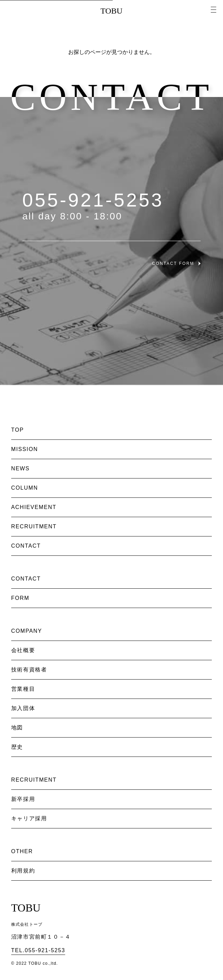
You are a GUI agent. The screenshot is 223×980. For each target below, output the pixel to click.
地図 (17, 728)
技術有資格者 (29, 670)
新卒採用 (23, 799)
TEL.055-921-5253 (38, 950)
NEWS (20, 468)
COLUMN (25, 488)
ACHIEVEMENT (34, 507)
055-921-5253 (93, 200)
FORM (20, 598)
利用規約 (23, 871)
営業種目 (23, 689)
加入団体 (23, 708)
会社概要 (23, 650)
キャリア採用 (29, 818)
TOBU (111, 11)
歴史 (17, 747)
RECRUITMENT (34, 526)
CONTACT (26, 546)
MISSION (25, 449)
